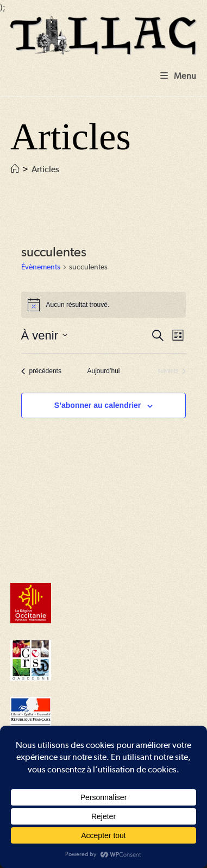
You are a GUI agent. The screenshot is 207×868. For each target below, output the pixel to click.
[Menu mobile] (178, 76)
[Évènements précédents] (41, 371)
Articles (45, 169)
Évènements (41, 267)
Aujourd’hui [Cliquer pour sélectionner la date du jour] (103, 371)
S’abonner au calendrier (98, 405)
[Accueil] (15, 169)
